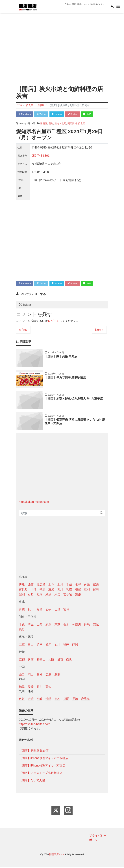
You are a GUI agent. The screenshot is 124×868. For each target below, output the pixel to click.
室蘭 (96, 586)
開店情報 (72, 124)
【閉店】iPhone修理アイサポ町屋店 (42, 767)
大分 (31, 700)
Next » (99, 330)
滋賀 (60, 661)
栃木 (66, 626)
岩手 (48, 611)
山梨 (40, 626)
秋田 (31, 611)
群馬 (87, 626)
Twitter (43, 114)
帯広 (42, 591)
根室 (78, 591)
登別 (22, 596)
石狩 (31, 596)
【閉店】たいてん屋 (32, 782)
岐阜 (40, 646)
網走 (57, 596)
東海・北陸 (60, 124)
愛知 (51, 124)
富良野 (23, 591)
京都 (22, 661)
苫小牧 (68, 596)
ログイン (54, 321)
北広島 (41, 586)
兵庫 (31, 661)
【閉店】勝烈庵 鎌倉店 (34, 752)
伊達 (22, 586)
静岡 (75, 646)
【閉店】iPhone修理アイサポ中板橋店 (44, 760)
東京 (57, 626)
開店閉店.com (56, 856)
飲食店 (82, 124)
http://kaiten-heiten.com (34, 503)
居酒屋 (44, 124)
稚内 (40, 596)
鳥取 (57, 676)
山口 (22, 676)
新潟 (48, 626)
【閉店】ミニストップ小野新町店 (41, 774)
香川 (40, 688)
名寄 (78, 586)
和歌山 (41, 661)
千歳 (69, 586)
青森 (22, 611)
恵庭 (51, 591)
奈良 (69, 661)
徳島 (22, 688)
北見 (60, 586)
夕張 (87, 586)
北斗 (51, 586)
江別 (87, 591)
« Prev (23, 330)
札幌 (69, 591)
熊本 (57, 700)
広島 (48, 676)
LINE (90, 114)
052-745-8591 (41, 156)
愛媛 (31, 688)
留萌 (96, 591)
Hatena (59, 114)
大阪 (51, 661)
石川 (57, 646)
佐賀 (22, 700)
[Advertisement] (62, 47)
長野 (22, 631)
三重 (22, 646)
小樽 (34, 591)
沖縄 (48, 700)
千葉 (22, 626)
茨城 (96, 626)
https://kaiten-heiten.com (35, 726)
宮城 (66, 611)
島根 (40, 676)
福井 (66, 646)
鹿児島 (85, 700)
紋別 (48, 596)
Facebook (25, 114)
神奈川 (77, 626)
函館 (31, 586)
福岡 (66, 700)
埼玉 (31, 626)
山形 (57, 611)
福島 (40, 611)
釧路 (78, 596)
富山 (31, 646)
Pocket (75, 114)
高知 (48, 688)
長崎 (75, 700)
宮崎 (40, 700)
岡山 (31, 676)
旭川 (60, 591)
